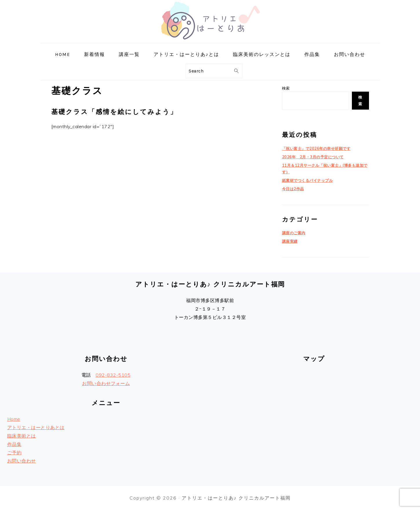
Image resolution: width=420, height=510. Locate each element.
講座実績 (290, 241)
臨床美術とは (22, 436)
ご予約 (14, 453)
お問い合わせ (22, 461)
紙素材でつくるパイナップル (308, 180)
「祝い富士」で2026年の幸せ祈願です (316, 148)
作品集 (14, 444)
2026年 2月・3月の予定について (313, 157)
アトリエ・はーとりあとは (36, 427)
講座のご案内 (294, 233)
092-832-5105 (113, 375)
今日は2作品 (293, 189)
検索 (286, 88)
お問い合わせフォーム (106, 383)
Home (14, 419)
